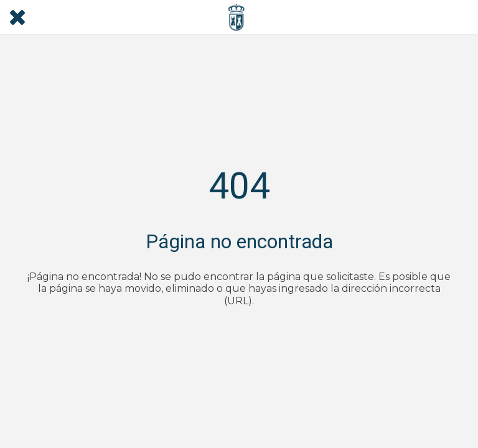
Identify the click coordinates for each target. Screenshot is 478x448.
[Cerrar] (17, 17)
